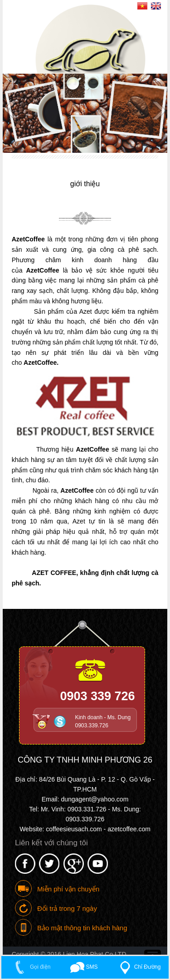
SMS (84, 967)
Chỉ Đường (138, 967)
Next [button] (158, 110)
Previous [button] (12, 110)
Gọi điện (31, 967)
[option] (85, 113)
